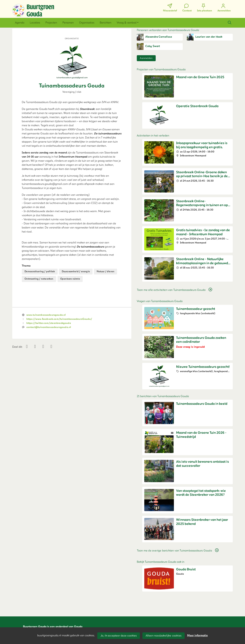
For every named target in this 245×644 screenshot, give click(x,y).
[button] (20, 23)
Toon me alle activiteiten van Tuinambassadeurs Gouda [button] (175, 290)
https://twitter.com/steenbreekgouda (49, 323)
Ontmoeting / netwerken (39, 279)
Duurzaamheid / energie (76, 271)
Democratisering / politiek (40, 271)
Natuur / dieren (105, 271)
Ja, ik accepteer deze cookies (119, 636)
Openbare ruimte (70, 279)
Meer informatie (197, 635)
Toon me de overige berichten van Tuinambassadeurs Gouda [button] (178, 550)
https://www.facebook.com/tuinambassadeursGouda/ (59, 319)
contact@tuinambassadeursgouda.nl (49, 327)
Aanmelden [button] (146, 58)
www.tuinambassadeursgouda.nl (46, 315)
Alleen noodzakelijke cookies (164, 636)
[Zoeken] (230, 23)
